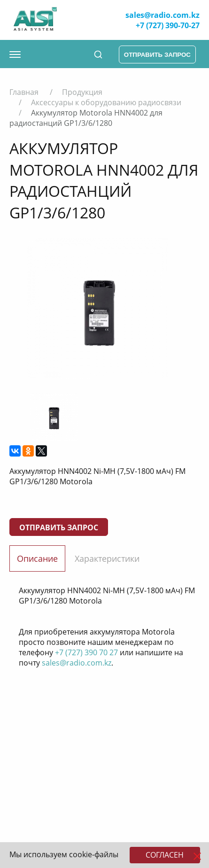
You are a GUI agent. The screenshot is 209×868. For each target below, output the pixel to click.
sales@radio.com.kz (163, 15)
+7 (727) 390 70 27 (86, 652)
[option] (97, 308)
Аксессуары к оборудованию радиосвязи (106, 102)
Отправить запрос (59, 527)
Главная (24, 92)
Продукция (82, 92)
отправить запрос (157, 55)
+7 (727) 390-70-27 (168, 25)
